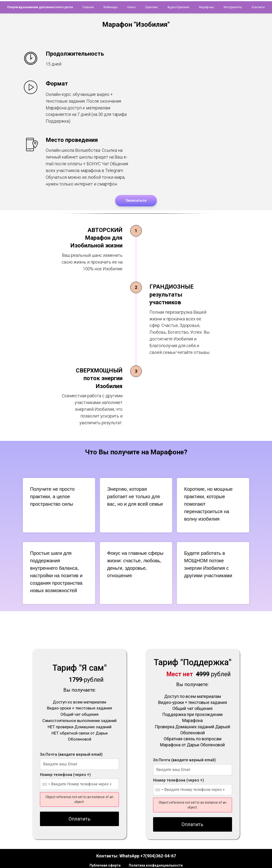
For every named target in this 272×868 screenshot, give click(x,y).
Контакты (258, 7)
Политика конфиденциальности (156, 865)
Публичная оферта (105, 865)
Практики (151, 7)
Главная (88, 7)
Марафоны (207, 7)
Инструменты (233, 7)
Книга (131, 7)
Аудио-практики (178, 7)
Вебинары (110, 7)
